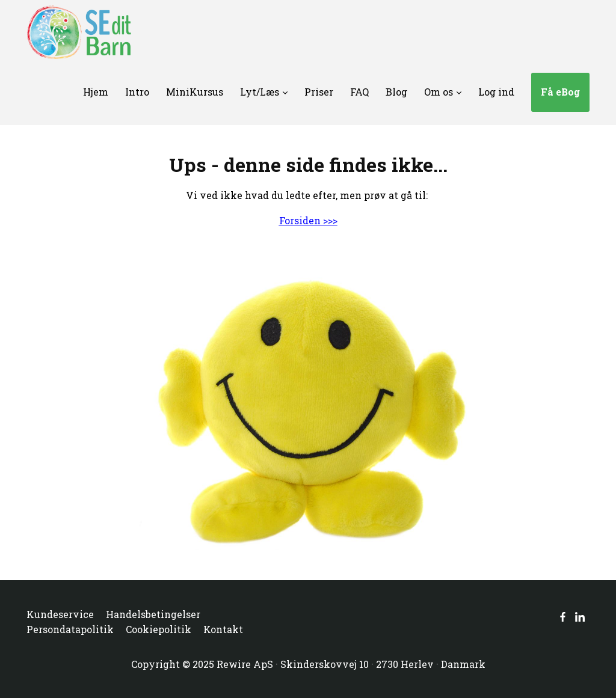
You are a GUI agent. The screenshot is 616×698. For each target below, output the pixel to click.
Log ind (496, 92)
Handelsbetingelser (153, 614)
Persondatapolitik (70, 629)
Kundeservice (60, 614)
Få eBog (560, 92)
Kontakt (223, 629)
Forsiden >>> (308, 220)
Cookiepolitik (159, 629)
